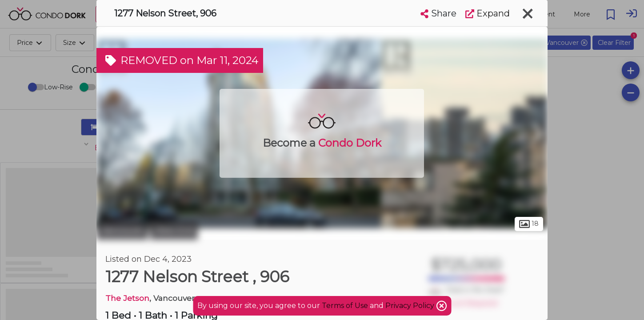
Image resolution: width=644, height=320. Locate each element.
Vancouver (122, 230)
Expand (488, 13)
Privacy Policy (411, 306)
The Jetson (127, 298)
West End (174, 230)
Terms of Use (345, 306)
